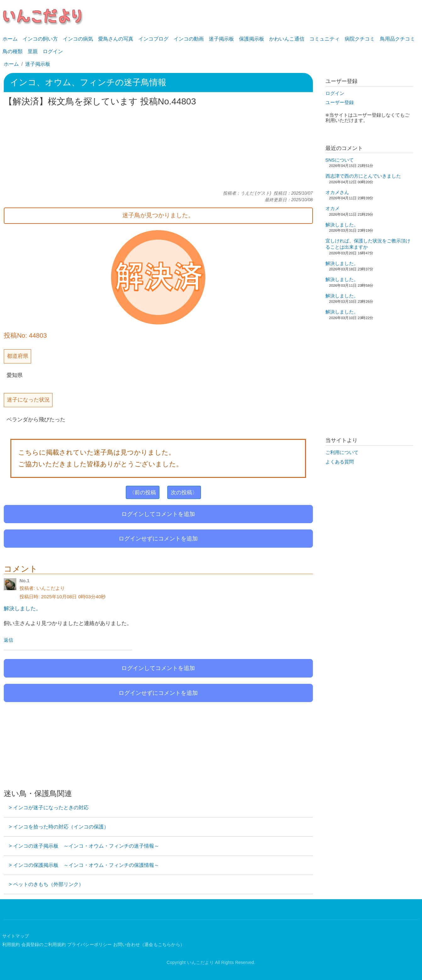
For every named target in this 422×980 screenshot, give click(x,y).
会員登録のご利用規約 (44, 945)
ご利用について (342, 452)
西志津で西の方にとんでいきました (363, 176)
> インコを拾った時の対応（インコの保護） (59, 827)
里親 (33, 51)
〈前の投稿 (143, 492)
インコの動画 (189, 39)
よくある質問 (340, 462)
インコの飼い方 (40, 39)
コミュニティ (325, 39)
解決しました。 (22, 608)
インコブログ (153, 39)
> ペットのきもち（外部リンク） (46, 884)
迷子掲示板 (221, 39)
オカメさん (337, 192)
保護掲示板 (252, 39)
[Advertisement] (158, 149)
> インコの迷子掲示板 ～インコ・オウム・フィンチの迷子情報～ (84, 846)
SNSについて (340, 160)
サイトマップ (16, 936)
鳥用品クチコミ (397, 39)
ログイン (53, 51)
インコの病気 (78, 39)
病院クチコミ (360, 39)
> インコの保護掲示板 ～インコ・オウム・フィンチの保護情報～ (84, 865)
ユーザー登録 (340, 102)
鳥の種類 (13, 51)
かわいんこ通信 (287, 39)
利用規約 (11, 945)
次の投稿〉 (184, 492)
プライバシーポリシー (90, 945)
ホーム (10, 39)
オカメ (333, 208)
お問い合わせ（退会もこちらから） (149, 945)
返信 (8, 640)
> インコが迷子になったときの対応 (49, 808)
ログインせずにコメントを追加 (158, 539)
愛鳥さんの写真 (116, 39)
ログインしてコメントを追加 (158, 514)
